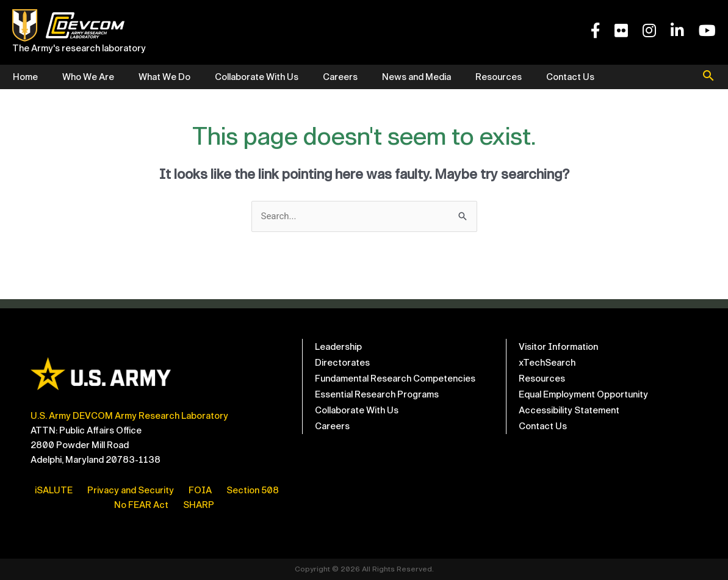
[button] (708, 77)
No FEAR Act (141, 505)
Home (25, 77)
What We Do (164, 77)
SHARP (199, 505)
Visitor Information (558, 347)
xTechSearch (547, 363)
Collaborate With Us (257, 77)
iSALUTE (54, 490)
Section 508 (253, 490)
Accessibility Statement (569, 410)
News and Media (416, 77)
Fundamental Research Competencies (395, 379)
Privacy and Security (131, 490)
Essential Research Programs (377, 394)
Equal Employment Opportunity (583, 394)
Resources (499, 77)
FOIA (200, 490)
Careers (340, 77)
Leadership (338, 347)
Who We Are (88, 77)
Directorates (342, 363)
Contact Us (570, 77)
